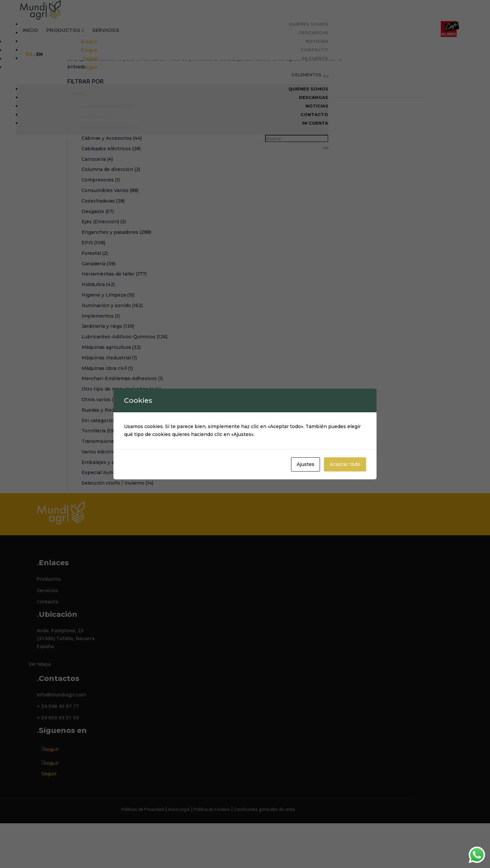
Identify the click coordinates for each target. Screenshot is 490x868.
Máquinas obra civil (107, 405)
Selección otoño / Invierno (117, 520)
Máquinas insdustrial (109, 395)
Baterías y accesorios (111, 165)
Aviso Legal (179, 846)
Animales (97, 154)
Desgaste (98, 249)
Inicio (30, 30)
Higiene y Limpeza (108, 332)
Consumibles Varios (110, 228)
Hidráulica (98, 322)
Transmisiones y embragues (120, 478)
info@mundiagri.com (61, 732)
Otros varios (101, 437)
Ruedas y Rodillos (106, 447)
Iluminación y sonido (112, 343)
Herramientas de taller (114, 311)
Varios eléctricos (107, 489)
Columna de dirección (111, 206)
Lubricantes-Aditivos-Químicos (124, 374)
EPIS (93, 280)
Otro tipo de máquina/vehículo (121, 426)
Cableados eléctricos (111, 186)
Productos (65, 30)
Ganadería (98, 301)
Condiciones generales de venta (265, 846)
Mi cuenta (315, 58)
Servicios (106, 30)
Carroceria (97, 196)
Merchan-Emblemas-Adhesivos (122, 416)
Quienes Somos (308, 24)
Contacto (314, 50)
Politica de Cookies (212, 846)
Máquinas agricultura (111, 384)
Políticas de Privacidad (143, 846)
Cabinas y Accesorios (112, 175)
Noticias (317, 41)
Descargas (314, 33)
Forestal (95, 290)
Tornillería (98, 468)
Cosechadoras (103, 238)
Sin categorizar (102, 458)
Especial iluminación (109, 510)
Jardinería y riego (108, 363)
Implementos (101, 353)
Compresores (101, 217)
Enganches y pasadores (116, 269)
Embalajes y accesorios (113, 499)
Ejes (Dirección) (104, 259)
